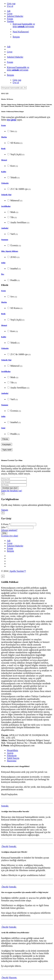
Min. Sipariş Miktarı (10, 251)
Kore (13, 166)
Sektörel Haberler (15, 16)
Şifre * (4, 527)
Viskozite (5, 183)
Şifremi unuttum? (9, 530)
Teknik (13, 177)
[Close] (3, 494)
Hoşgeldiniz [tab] (12, 750)
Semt (3, 428)
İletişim (16, 37)
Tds (12, 217)
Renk (3, 148)
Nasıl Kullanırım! (21, 32)
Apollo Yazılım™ (18, 571)
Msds (13, 212)
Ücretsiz (14, 245)
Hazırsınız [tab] (12, 761)
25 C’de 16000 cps (19, 189)
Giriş (4, 533)
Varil (13, 234)
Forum (10, 19)
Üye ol (10, 6)
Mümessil (15, 200)
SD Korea (15, 143)
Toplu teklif (7, 450)
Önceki (5, 846)
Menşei (4, 160)
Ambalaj (5, 228)
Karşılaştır (7, 444)
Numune (5, 240)
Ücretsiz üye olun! (10, 488)
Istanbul (14, 269)
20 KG (13, 257)
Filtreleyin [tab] (12, 756)
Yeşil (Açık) (16, 154)
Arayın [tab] (10, 753)
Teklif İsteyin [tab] (13, 758)
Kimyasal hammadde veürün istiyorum (24, 25)
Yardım (10, 21)
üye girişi (12, 120)
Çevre (10, 14)
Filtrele (5, 439)
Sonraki (5, 806)
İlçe (3, 274)
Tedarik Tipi (6, 195)
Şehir (3, 263)
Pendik (14, 280)
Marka (4, 137)
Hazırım (13, 977)
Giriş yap (11, 4)
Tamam (5, 510)
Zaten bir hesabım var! (12, 491)
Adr (9, 11)
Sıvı (12, 131)
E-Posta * (6, 524)
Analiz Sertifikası (18, 222)
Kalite (4, 172)
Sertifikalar (6, 206)
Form (3, 125)
